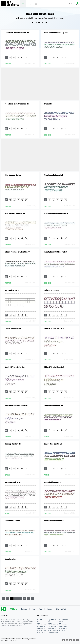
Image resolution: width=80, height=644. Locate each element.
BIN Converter (41, 626)
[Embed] (22, 57)
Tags (41, 609)
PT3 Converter (52, 626)
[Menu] (36, 4)
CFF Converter (41, 628)
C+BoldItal (48, 104)
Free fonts (10, 4)
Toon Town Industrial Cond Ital (17, 33)
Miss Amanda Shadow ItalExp (56, 213)
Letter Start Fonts (61, 609)
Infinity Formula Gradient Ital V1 (17, 252)
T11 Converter (63, 628)
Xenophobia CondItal (53, 482)
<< (4, 598)
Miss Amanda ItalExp (13, 175)
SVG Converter (52, 622)
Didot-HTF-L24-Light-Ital (54, 367)
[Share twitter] (40, 23)
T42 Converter (52, 628)
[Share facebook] (33, 23)
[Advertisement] (41, 84)
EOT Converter (63, 622)
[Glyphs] (18, 57)
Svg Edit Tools (52, 620)
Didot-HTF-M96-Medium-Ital (16, 406)
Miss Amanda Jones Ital (53, 175)
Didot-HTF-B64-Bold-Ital (54, 329)
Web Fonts (14, 609)
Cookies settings (53, 633)
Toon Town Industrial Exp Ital (56, 33)
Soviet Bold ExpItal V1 (53, 444)
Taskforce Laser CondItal (54, 521)
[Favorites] (10, 57)
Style (33, 609)
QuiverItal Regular (52, 290)
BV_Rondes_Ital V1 (12, 290)
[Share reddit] (37, 23)
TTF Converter (63, 620)
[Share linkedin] (47, 23)
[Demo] (26, 57)
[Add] (6, 57)
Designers (24, 609)
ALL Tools (62, 630)
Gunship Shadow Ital (13, 444)
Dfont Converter (42, 630)
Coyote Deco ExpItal (13, 329)
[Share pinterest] (43, 23)
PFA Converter (63, 624)
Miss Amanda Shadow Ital (15, 213)
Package (49, 609)
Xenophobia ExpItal (13, 521)
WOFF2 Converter (53, 624)
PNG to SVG (40, 620)
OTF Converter (41, 622)
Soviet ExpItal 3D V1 (13, 482)
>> (33, 598)
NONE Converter (53, 630)
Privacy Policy (41, 633)
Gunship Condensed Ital (54, 406)
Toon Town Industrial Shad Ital (17, 104)
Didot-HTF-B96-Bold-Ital (15, 367)
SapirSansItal (10, 559)
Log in (70, 4)
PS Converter (63, 626)
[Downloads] (14, 57)
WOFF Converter (42, 624)
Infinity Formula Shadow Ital (56, 252)
